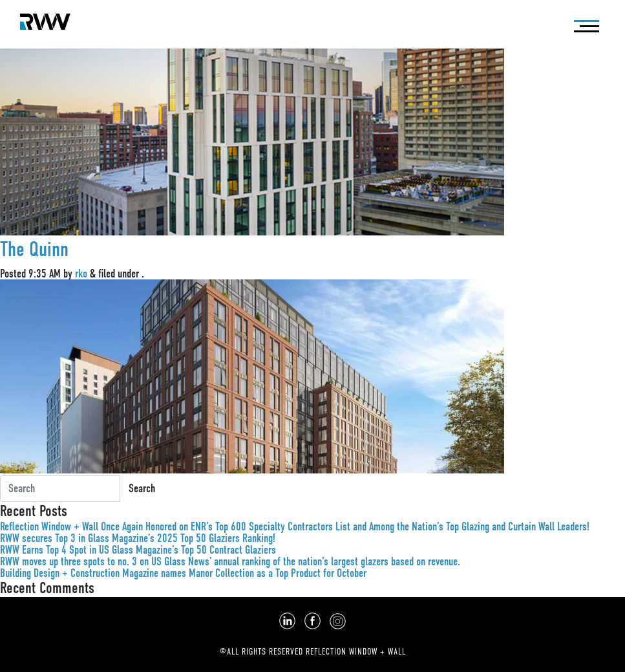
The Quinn (34, 249)
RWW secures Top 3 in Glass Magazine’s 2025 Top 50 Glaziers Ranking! (138, 538)
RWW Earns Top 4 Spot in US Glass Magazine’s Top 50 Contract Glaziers (138, 550)
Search (142, 488)
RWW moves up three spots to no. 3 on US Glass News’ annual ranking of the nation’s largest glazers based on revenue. (230, 561)
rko (81, 274)
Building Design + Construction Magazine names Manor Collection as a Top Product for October (183, 573)
